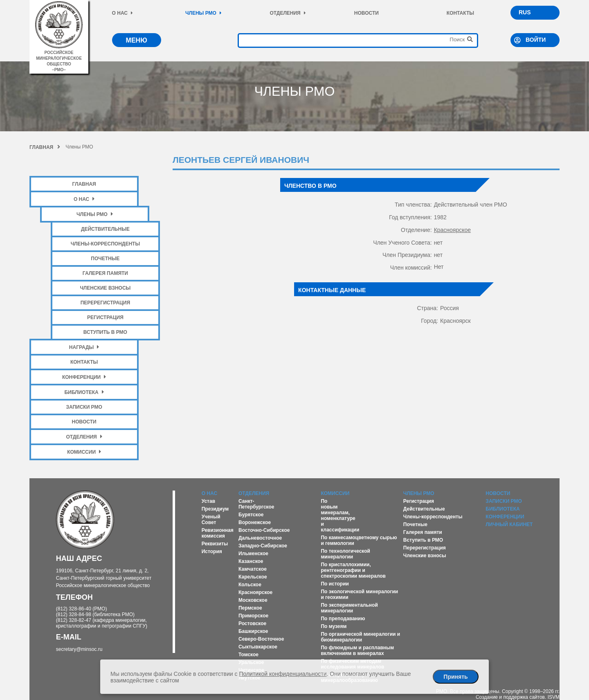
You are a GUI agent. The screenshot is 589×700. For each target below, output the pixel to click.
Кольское (250, 585)
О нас (123, 13)
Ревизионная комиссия (218, 533)
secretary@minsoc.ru (79, 649)
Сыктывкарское (258, 647)
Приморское (253, 616)
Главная (45, 147)
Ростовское (252, 623)
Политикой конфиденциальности (283, 674)
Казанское (251, 561)
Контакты (460, 13)
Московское (253, 600)
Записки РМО (84, 407)
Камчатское (253, 569)
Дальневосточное (260, 538)
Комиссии (84, 452)
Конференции (84, 377)
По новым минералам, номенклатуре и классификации (340, 515)
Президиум (215, 509)
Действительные (105, 229)
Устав (208, 501)
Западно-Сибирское (263, 546)
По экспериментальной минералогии (349, 608)
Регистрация (105, 317)
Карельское (253, 577)
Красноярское (452, 230)
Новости (366, 13)
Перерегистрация (105, 303)
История (212, 551)
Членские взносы (105, 288)
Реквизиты (215, 544)
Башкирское (253, 631)
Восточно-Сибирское (264, 530)
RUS (525, 12)
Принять (455, 677)
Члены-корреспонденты (106, 244)
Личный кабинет (509, 524)
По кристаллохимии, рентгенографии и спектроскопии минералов (353, 570)
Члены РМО (203, 13)
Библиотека (84, 392)
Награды (84, 347)
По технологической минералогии (345, 554)
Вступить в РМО (105, 332)
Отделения (288, 13)
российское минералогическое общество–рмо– (59, 58)
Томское (248, 655)
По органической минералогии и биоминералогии (360, 637)
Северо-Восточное (261, 639)
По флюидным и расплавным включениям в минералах (357, 650)
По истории (335, 584)
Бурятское (251, 515)
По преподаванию (343, 619)
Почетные (105, 259)
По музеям (334, 626)
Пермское (250, 608)
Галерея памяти (105, 273)
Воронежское (255, 522)
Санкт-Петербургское (256, 504)
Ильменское (253, 554)
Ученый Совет (211, 520)
